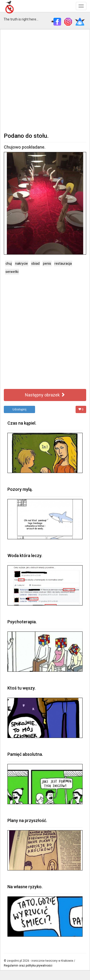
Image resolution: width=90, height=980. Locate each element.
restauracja (63, 263)
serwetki (12, 272)
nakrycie (21, 263)
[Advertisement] (45, 80)
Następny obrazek (45, 395)
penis (47, 263)
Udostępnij (19, 409)
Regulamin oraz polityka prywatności (28, 966)
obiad (35, 263)
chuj (9, 263)
